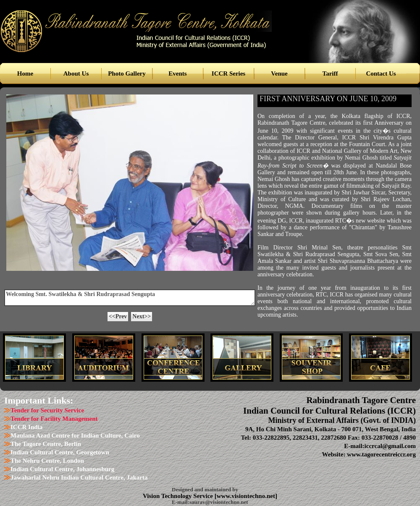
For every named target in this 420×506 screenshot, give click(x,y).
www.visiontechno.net (246, 496)
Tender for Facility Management (54, 419)
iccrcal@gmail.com (390, 446)
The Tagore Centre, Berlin (46, 444)
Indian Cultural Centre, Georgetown (60, 452)
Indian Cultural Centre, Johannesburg (62, 469)
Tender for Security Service (47, 410)
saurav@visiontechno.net (219, 502)
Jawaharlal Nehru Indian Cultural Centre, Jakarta (79, 477)
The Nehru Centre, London (47, 461)
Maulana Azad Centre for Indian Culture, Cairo (75, 435)
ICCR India (26, 427)
